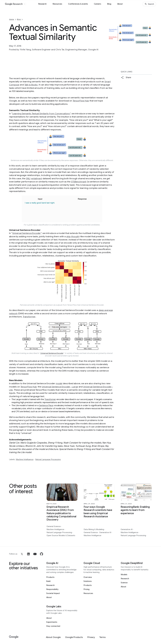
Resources (57, 4)
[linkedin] (28, 554)
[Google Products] (74, 637)
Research (42, 4)
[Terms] (103, 637)
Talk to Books (31, 85)
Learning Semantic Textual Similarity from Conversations (41, 114)
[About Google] (53, 637)
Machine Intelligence (25, 459)
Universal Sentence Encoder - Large (60, 387)
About (120, 4)
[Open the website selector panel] (25, 4)
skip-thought (73, 236)
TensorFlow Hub (81, 101)
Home (12, 19)
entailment (37, 178)
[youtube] (35, 554)
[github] (42, 554)
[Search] (149, 4)
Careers (98, 4)
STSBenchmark (79, 182)
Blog (109, 4)
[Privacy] (91, 637)
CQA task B (32, 185)
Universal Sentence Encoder (27, 233)
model (59, 383)
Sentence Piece (46, 406)
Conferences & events (78, 4)
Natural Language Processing (48, 459)
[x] (22, 554)
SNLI (28, 178)
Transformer (29, 317)
